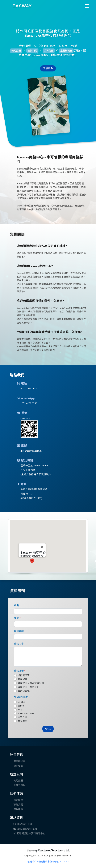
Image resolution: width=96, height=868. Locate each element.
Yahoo (21, 706)
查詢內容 (19, 644)
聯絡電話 (19, 631)
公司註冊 (18, 781)
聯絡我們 (18, 805)
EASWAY (22, 6)
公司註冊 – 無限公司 (28, 687)
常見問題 (18, 800)
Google (21, 702)
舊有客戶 (22, 721)
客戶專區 (18, 809)
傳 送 (48, 729)
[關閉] (41, 550)
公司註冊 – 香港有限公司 (31, 683)
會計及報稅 (24, 691)
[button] (31, 565)
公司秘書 (22, 679)
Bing (20, 710)
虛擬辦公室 (24, 675)
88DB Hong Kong (26, 713)
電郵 (17, 618)
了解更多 (48, 68)
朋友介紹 (22, 717)
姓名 (17, 605)
